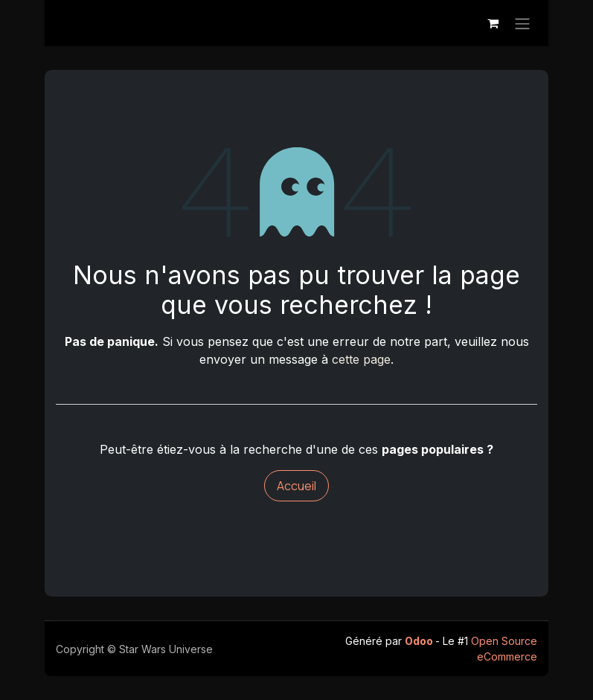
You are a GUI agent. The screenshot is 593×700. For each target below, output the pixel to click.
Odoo (420, 641)
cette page (361, 359)
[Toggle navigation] (522, 23)
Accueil (296, 486)
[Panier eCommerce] (493, 23)
